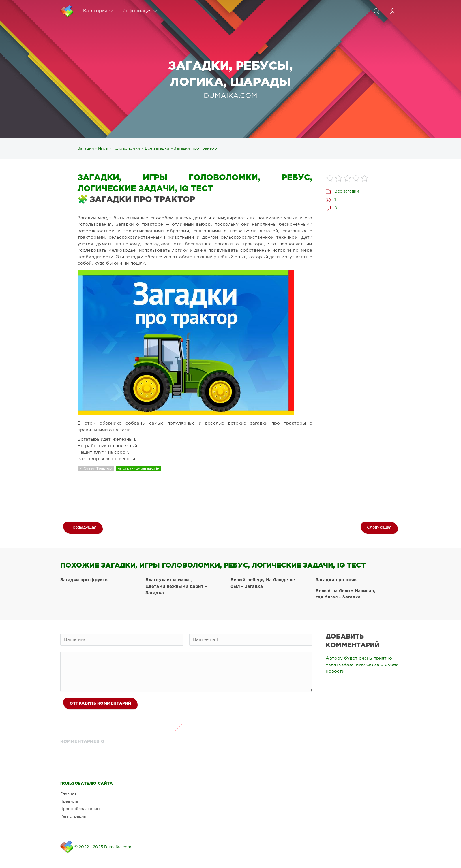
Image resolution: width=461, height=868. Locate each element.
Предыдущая (83, 528)
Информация (140, 11)
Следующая (379, 528)
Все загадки (157, 148)
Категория (98, 11)
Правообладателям (80, 809)
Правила (69, 801)
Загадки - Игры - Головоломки (109, 148)
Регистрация (73, 816)
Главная (69, 794)
